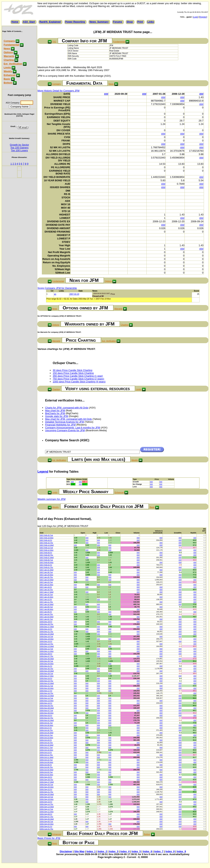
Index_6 (147, 851)
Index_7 (159, 851)
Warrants (9, 56)
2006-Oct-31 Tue (46, 723)
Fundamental (11, 45)
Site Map (79, 851)
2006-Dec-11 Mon (47, 651)
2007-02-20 (74, 294)
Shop (130, 22)
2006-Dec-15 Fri (46, 641)
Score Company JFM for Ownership (57, 288)
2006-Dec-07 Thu (46, 656)
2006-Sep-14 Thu (46, 804)
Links (151, 22)
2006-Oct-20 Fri (46, 740)
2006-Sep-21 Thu (46, 792)
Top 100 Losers (19, 150)
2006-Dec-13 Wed (47, 646)
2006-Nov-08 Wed (47, 708)
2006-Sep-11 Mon (47, 812)
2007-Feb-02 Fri (46, 565)
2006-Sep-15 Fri (46, 802)
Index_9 (181, 851)
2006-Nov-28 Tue (46, 673)
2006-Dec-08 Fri (46, 654)
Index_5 (136, 851)
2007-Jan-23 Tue (46, 582)
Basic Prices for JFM (49, 838)
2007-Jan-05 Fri (46, 612)
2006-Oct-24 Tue (46, 735)
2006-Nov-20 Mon (47, 688)
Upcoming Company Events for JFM (65, 430)
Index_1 (91, 851)
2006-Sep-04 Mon (47, 824)
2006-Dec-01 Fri (46, 666)
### (106, 94)
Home (15, 22)
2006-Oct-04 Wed (47, 770)
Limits (7, 67)
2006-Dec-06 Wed (47, 659)
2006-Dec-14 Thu (46, 644)
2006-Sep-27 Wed (47, 782)
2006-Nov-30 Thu (46, 669)
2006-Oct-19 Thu (46, 743)
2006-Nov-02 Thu (46, 718)
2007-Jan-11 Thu (46, 602)
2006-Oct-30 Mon (46, 725)
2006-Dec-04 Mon (47, 664)
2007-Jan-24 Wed (47, 580)
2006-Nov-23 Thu (46, 681)
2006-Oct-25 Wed (47, 733)
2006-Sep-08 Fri (46, 814)
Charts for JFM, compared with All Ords (67, 408)
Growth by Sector (19, 145)
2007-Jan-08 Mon (47, 609)
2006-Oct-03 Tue (46, 772)
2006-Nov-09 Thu (46, 706)
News (7, 48)
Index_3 (114, 851)
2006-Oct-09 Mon (46, 762)
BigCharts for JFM (55, 413)
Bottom (8, 83)
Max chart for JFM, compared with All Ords (68, 419)
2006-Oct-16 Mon (46, 750)
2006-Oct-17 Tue (46, 747)
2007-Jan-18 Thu (46, 590)
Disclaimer (66, 851)
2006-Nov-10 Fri (46, 703)
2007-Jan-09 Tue (46, 607)
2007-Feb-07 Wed (47, 557)
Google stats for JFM (57, 416)
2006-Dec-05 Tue (46, 661)
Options (8, 52)
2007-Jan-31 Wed (47, 570)
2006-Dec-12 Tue (46, 649)
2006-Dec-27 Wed (47, 627)
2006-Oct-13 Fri (46, 752)
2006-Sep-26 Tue (46, 784)
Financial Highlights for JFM (60, 425)
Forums (118, 22)
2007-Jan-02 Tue (46, 619)
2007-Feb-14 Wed (47, 545)
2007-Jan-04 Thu (46, 614)
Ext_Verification (13, 64)
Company (9, 41)
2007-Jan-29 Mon (47, 575)
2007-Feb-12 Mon (47, 550)
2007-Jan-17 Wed (47, 592)
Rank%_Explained (50, 22)
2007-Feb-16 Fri (46, 540)
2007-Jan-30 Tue (46, 572)
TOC (54, 42)
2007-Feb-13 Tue (46, 548)
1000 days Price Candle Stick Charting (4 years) (79, 382)
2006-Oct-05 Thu (46, 767)
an (55, 294)
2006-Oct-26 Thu (46, 730)
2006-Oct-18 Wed (47, 745)
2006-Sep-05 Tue (46, 821)
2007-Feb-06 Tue (46, 560)
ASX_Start (29, 22)
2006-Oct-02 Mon (46, 775)
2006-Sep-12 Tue (46, 809)
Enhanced (10, 75)
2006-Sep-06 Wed (47, 819)
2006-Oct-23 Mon (46, 738)
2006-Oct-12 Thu (46, 755)
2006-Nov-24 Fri (46, 678)
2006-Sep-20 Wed (47, 794)
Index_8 (170, 851)
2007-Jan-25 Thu (46, 577)
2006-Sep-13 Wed (47, 807)
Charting (9, 60)
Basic (7, 79)
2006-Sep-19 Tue (46, 797)
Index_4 (125, 851)
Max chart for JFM (55, 410)
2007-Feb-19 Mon (47, 538)
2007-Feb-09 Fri (46, 553)
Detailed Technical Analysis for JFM (64, 422)
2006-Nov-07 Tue (46, 710)
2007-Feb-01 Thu (46, 567)
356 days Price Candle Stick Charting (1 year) (78, 376)
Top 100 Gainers (19, 148)
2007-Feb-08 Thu (46, 555)
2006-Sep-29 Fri (46, 777)
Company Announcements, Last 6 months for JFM (73, 428)
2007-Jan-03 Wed (47, 617)
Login (196, 17)
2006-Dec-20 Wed (47, 634)
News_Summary (99, 22)
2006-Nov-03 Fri (46, 715)
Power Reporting (75, 22)
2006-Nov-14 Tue (46, 698)
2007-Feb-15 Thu (46, 543)
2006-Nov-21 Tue (46, 686)
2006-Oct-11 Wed (47, 757)
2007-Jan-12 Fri (46, 599)
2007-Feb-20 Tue (46, 535)
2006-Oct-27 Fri (46, 728)
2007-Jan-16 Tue (46, 594)
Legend (43, 472)
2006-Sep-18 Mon (47, 799)
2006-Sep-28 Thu (46, 780)
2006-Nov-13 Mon (47, 701)
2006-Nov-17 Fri (46, 691)
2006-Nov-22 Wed (47, 683)
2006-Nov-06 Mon (47, 713)
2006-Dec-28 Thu (46, 624)
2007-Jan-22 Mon (47, 585)
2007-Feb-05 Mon (47, 562)
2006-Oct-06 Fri (46, 765)
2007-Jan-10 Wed (47, 604)
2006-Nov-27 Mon (47, 676)
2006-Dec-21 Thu (46, 631)
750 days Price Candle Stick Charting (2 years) (78, 379)
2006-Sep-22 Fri (46, 789)
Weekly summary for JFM (51, 499)
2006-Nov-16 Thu (46, 693)
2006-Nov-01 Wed (47, 720)
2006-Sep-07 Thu (46, 817)
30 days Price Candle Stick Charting (72, 370)
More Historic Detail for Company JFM (58, 91)
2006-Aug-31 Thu (46, 829)
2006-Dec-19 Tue (46, 636)
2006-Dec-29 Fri (46, 622)
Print (140, 22)
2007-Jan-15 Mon (47, 597)
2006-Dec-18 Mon (47, 639)
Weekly (8, 71)
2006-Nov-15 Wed (47, 696)
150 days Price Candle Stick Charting (73, 373)
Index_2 (102, 851)
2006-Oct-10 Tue (46, 760)
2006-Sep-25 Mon (47, 787)
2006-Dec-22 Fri (46, 629)
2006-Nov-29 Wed (47, 671)
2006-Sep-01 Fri (46, 826)
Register (203, 17)
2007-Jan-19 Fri (46, 587)
